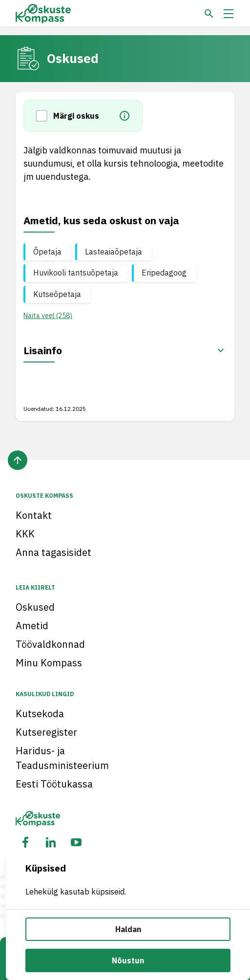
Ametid (32, 626)
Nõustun (128, 960)
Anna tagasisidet (53, 552)
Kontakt (34, 515)
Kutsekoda (40, 714)
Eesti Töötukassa (54, 784)
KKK (25, 534)
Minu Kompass (49, 663)
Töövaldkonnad (50, 644)
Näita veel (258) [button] (48, 316)
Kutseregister (46, 732)
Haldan (128, 929)
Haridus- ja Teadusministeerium (62, 758)
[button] (44, 116)
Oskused (35, 607)
